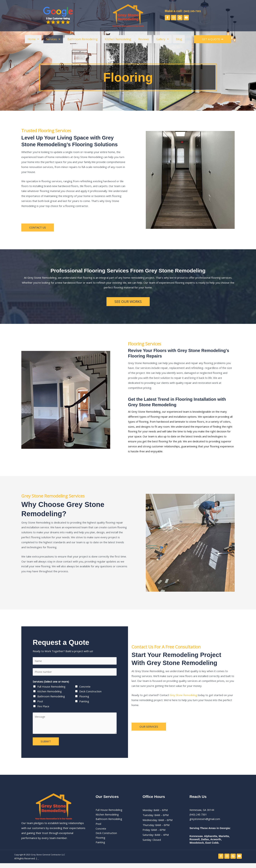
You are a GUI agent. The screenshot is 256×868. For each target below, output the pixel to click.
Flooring (84, 697)
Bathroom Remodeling (82, 39)
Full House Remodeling (51, 687)
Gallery (162, 39)
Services (53, 39)
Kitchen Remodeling (118, 39)
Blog (179, 39)
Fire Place (43, 707)
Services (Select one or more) (51, 682)
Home (33, 39)
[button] (33, 39)
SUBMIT (46, 742)
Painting (84, 702)
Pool (40, 702)
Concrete (85, 687)
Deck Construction (90, 692)
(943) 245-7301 (195, 11)
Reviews (144, 39)
